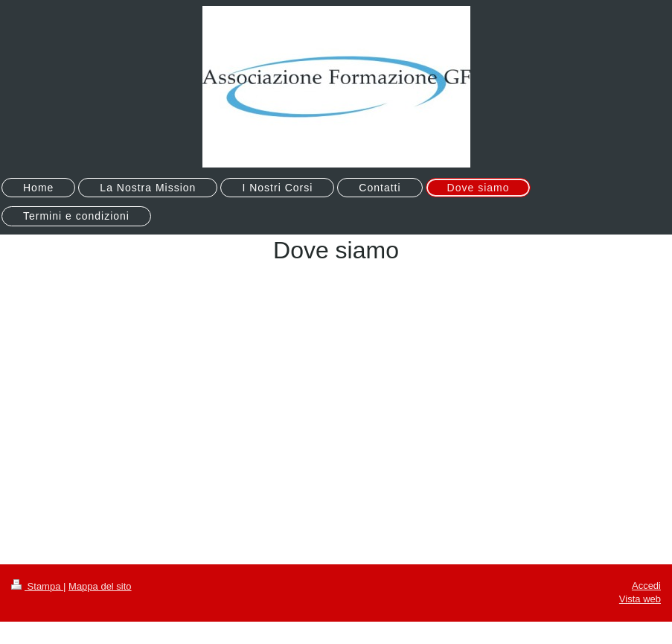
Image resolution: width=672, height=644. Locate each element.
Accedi (646, 586)
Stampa (37, 586)
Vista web (640, 599)
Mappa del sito (100, 586)
